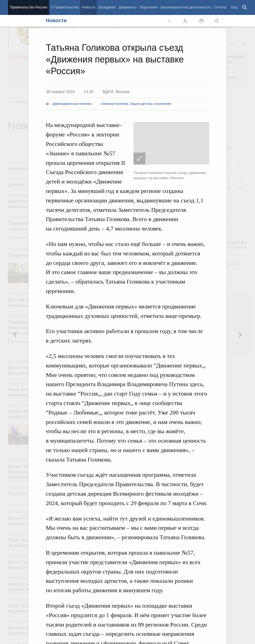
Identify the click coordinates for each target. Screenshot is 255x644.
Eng (234, 7)
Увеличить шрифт (186, 21)
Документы (127, 7)
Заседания (107, 7)
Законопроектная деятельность (186, 7)
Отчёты (220, 7)
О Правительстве (65, 7)
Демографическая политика (72, 104)
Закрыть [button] (247, 40)
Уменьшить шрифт (170, 21)
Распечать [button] (201, 21)
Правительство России (28, 7)
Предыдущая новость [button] (240, 335)
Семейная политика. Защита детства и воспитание (136, 104)
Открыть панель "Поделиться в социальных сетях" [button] (217, 21)
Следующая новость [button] (15, 335)
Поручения (148, 7)
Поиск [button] (245, 7)
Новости (88, 7)
